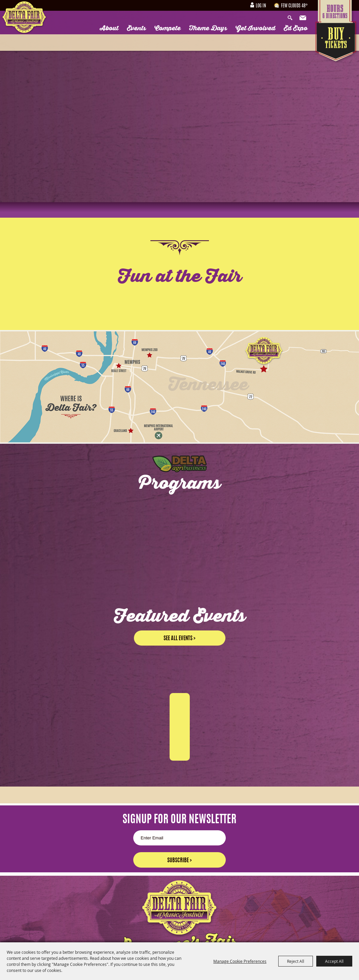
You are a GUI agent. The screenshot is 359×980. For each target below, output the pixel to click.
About (109, 28)
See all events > (179, 639)
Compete (168, 28)
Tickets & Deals (337, 43)
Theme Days (208, 28)
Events (136, 28)
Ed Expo (296, 28)
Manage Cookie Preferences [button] (240, 961)
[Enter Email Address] (179, 838)
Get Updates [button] (303, 18)
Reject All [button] (296, 961)
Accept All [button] (334, 961)
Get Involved (255, 28)
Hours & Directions (337, 11)
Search (292, 18)
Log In (261, 6)
